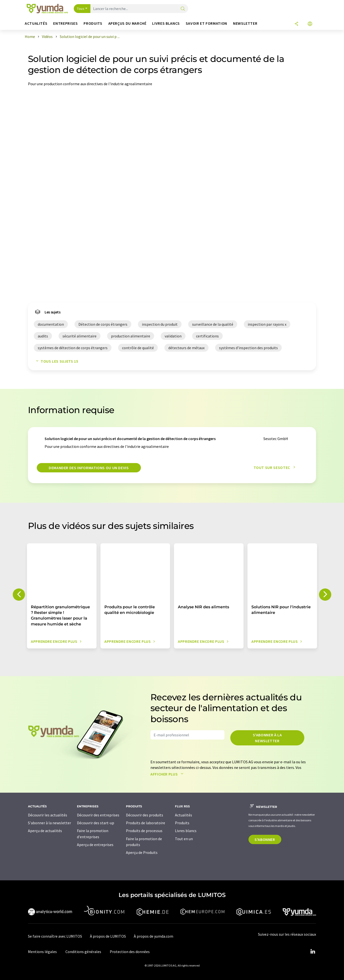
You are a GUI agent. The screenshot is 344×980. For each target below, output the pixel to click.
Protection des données (130, 952)
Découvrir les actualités (48, 815)
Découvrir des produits (145, 815)
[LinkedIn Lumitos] (313, 952)
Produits (182, 823)
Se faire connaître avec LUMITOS (55, 936)
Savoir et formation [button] (206, 23)
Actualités (184, 815)
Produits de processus (144, 831)
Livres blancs (186, 831)
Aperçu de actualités (45, 831)
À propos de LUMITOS (108, 936)
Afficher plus (168, 774)
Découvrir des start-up (96, 823)
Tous (81, 9)
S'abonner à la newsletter (267, 738)
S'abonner (265, 839)
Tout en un (184, 839)
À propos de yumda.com (154, 936)
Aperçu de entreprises (95, 845)
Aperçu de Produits (142, 852)
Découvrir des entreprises (98, 815)
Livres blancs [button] (166, 23)
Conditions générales (83, 952)
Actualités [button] (36, 23)
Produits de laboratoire (146, 823)
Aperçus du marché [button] (127, 23)
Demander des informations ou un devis (89, 468)
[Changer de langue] (310, 24)
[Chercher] (183, 9)
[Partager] (296, 24)
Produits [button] (93, 23)
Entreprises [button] (65, 23)
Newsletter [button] (245, 23)
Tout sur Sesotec (276, 467)
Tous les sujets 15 (56, 361)
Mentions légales (42, 952)
